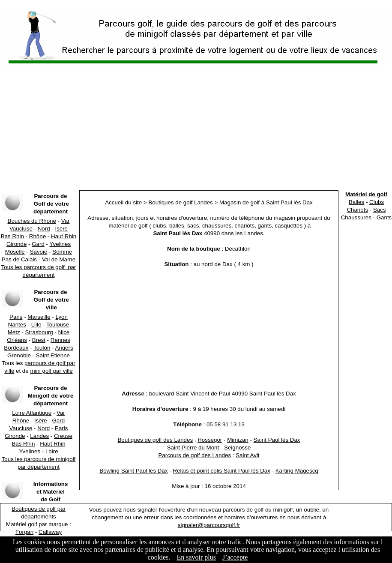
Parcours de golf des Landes (195, 455)
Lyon (62, 317)
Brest (39, 340)
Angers (64, 348)
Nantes (17, 325)
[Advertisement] (196, 129)
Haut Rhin (64, 236)
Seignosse (237, 448)
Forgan (24, 532)
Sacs (380, 210)
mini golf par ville (51, 371)
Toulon (42, 348)
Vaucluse (21, 229)
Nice (64, 332)
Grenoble (19, 355)
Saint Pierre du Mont (193, 448)
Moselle (15, 252)
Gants (384, 217)
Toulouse (58, 325)
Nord (44, 229)
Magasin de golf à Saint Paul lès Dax (266, 202)
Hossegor (210, 440)
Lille (36, 325)
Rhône (37, 236)
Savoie (39, 252)
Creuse (63, 436)
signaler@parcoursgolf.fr (209, 525)
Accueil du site (123, 202)
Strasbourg (39, 332)
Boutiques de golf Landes (180, 202)
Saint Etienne (53, 355)
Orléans (17, 340)
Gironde (16, 244)
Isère (61, 229)
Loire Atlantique (32, 413)
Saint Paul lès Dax (277, 440)
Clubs (377, 202)
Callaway (50, 532)
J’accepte (235, 557)
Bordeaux (16, 348)
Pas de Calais (19, 259)
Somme (62, 252)
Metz (14, 332)
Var (66, 221)
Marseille (39, 317)
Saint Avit (247, 455)
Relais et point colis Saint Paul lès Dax (221, 471)
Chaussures (356, 217)
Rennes (60, 340)
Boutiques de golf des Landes (155, 440)
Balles (356, 202)
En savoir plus (196, 557)
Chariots (357, 210)
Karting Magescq (297, 471)
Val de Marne (59, 259)
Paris (16, 317)
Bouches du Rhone (32, 221)
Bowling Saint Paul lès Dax (133, 471)
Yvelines (60, 244)
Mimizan (238, 440)
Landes (39, 436)
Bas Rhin (12, 236)
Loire (52, 451)
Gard (38, 244)
